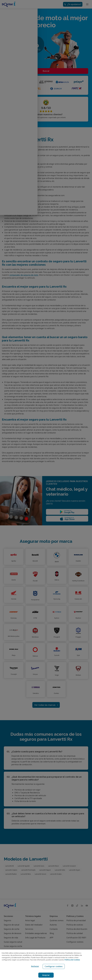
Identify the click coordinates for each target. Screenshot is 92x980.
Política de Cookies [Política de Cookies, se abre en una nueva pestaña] (72, 960)
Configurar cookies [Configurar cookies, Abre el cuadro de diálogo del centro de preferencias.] (54, 966)
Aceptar (46, 975)
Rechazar (34, 966)
